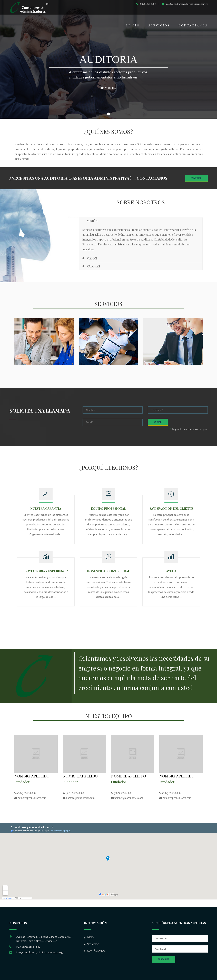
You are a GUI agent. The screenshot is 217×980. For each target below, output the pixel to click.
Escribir (196, 178)
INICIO (133, 25)
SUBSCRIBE (164, 959)
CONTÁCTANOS (193, 25)
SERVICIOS (159, 25)
